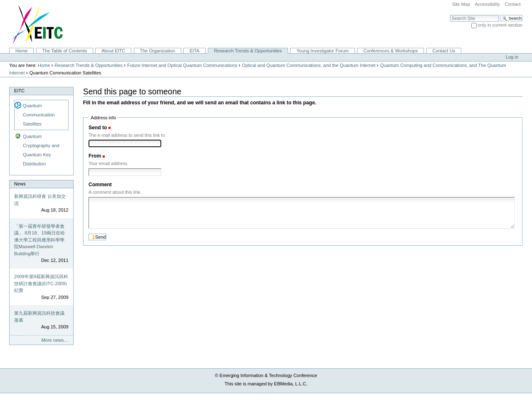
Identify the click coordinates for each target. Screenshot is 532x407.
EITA (195, 51)
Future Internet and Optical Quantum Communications (182, 65)
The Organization (157, 51)
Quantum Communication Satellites (39, 115)
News (20, 184)
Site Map (461, 4)
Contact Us (444, 51)
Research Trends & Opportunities (248, 51)
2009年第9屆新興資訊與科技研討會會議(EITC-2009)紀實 (41, 283)
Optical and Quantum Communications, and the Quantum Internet (309, 65)
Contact (512, 4)
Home (21, 51)
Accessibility (488, 4)
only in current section (500, 25)
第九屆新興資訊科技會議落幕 (39, 317)
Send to (98, 128)
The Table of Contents (64, 51)
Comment (100, 185)
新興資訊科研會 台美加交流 (40, 200)
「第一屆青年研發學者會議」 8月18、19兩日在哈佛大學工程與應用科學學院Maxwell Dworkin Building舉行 (39, 240)
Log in (512, 57)
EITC (19, 91)
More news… (55, 340)
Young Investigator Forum (323, 51)
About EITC (113, 51)
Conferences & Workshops (390, 51)
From (95, 156)
